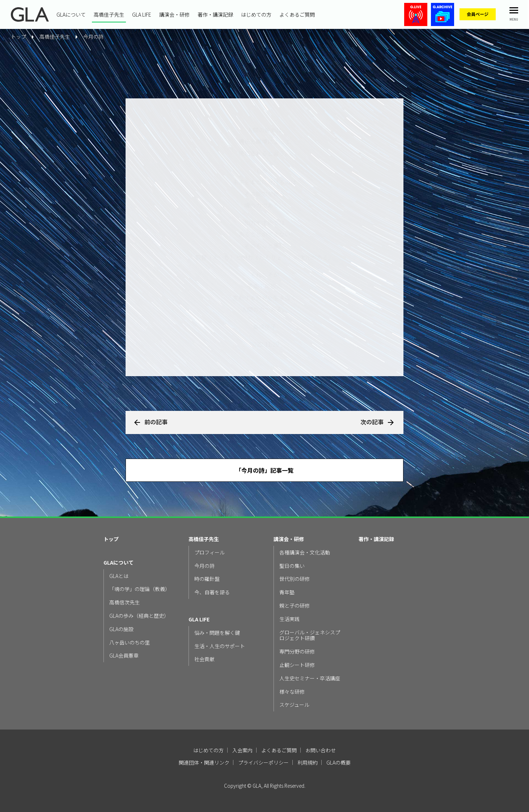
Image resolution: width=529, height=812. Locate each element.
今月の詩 (93, 37)
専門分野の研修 (297, 652)
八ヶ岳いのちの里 (130, 643)
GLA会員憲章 (124, 656)
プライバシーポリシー (263, 762)
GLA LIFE (142, 14)
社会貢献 (204, 659)
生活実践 (289, 619)
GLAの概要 (338, 762)
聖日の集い (292, 566)
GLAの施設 (121, 629)
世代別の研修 (295, 579)
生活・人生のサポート (220, 646)
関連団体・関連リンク (204, 762)
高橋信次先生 (124, 602)
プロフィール (210, 552)
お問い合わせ (321, 750)
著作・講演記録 (215, 14)
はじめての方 (256, 14)
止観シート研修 (297, 665)
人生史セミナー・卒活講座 (310, 678)
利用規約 (308, 762)
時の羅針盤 (207, 579)
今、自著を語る (212, 592)
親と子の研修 (295, 606)
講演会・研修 (174, 14)
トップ (111, 539)
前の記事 (156, 422)
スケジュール (294, 705)
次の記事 (372, 422)
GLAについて (71, 14)
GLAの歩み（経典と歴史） (139, 616)
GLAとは (119, 576)
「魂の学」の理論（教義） (140, 589)
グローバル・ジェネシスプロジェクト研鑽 (310, 635)
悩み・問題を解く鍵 (217, 633)
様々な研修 (292, 692)
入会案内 (242, 750)
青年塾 (287, 592)
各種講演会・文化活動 (305, 552)
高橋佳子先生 (109, 14)
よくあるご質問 (297, 14)
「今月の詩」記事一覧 (264, 470)
